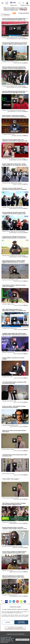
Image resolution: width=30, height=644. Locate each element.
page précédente (24, 13)
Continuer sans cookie (21, 622)
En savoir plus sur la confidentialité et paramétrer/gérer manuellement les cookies (15, 628)
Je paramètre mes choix (22, 640)
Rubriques (7, 15)
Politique (23, 10)
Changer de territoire (25, 5)
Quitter (8, 622)
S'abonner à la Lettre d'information (16, 634)
